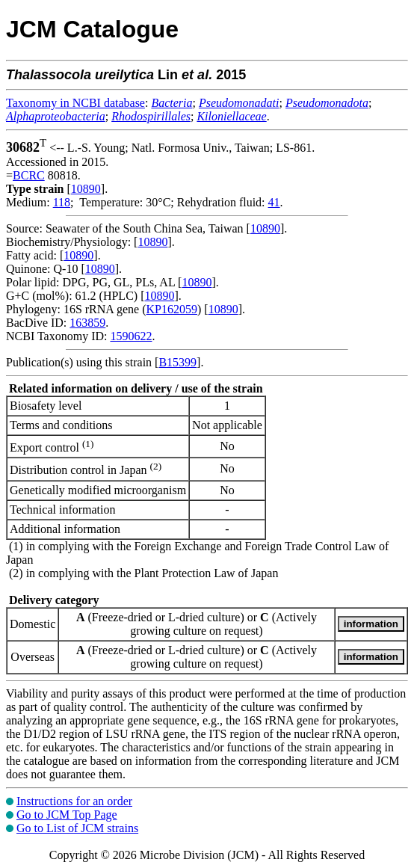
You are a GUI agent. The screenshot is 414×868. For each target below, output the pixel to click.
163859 (87, 323)
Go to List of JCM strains (77, 828)
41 (274, 202)
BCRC (29, 175)
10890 (86, 189)
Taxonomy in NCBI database (75, 103)
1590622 (131, 336)
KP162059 (172, 309)
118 (62, 202)
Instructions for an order (74, 801)
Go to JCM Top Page (67, 815)
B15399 (177, 362)
